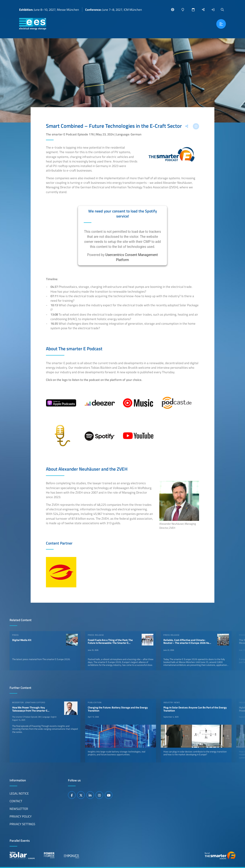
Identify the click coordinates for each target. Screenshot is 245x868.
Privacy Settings (22, 824)
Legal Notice (19, 793)
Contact (16, 801)
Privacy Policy (21, 816)
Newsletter (19, 809)
